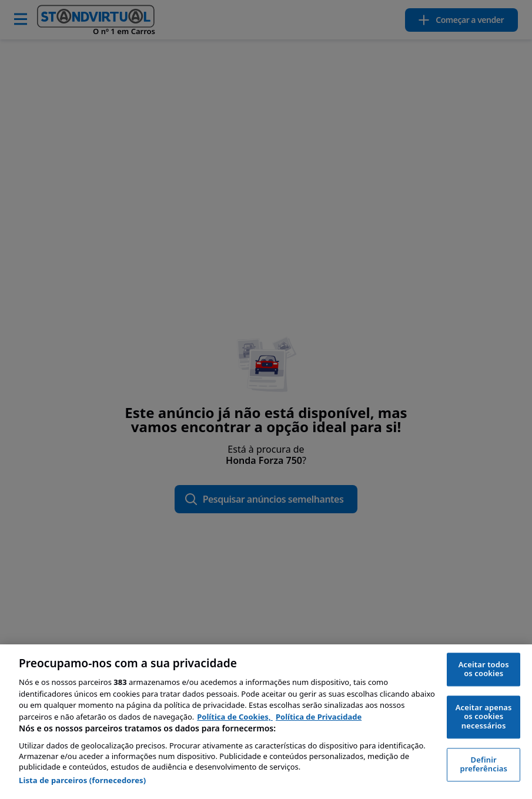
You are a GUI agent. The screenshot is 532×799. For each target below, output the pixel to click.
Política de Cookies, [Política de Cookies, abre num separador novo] (235, 717)
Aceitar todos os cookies (484, 669)
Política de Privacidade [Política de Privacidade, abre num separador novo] (319, 717)
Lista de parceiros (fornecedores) (82, 780)
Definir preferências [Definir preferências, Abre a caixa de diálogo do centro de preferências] (484, 764)
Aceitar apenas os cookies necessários (484, 716)
